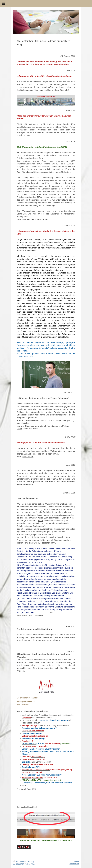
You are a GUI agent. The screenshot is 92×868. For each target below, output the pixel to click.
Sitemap (31, 862)
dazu (40, 521)
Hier (49, 90)
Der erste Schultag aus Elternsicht (55, 725)
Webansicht (74, 864)
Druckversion (20, 862)
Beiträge (20, 789)
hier (46, 219)
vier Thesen (26, 426)
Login (77, 861)
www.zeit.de (28, 456)
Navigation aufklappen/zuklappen (46, 4)
